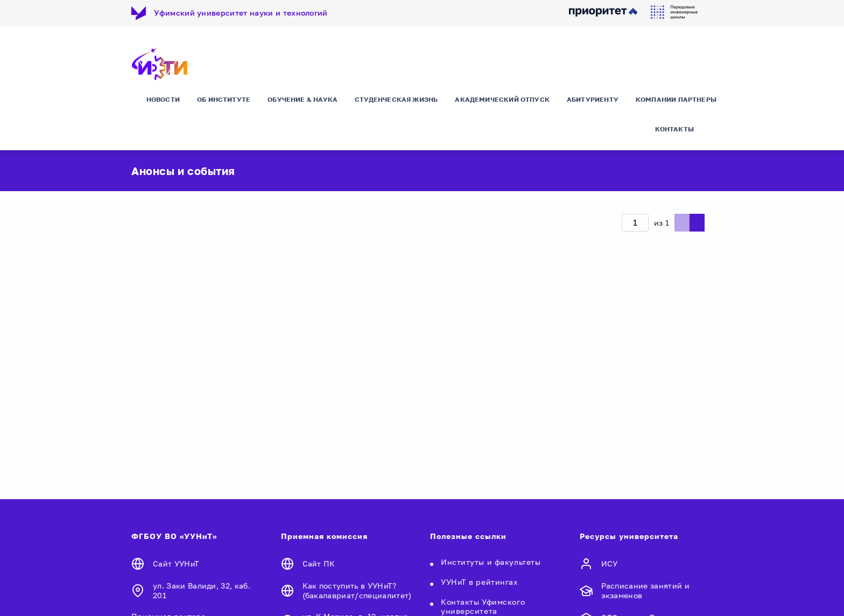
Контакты (674, 129)
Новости (163, 99)
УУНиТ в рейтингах (480, 582)
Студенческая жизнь (396, 99)
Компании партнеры (676, 99)
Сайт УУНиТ (176, 563)
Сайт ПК (319, 563)
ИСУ (610, 563)
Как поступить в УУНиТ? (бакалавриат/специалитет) (357, 590)
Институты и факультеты (491, 562)
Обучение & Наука (303, 99)
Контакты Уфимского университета (483, 606)
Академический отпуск (502, 99)
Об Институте (224, 99)
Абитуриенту (593, 99)
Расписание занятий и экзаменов (645, 590)
